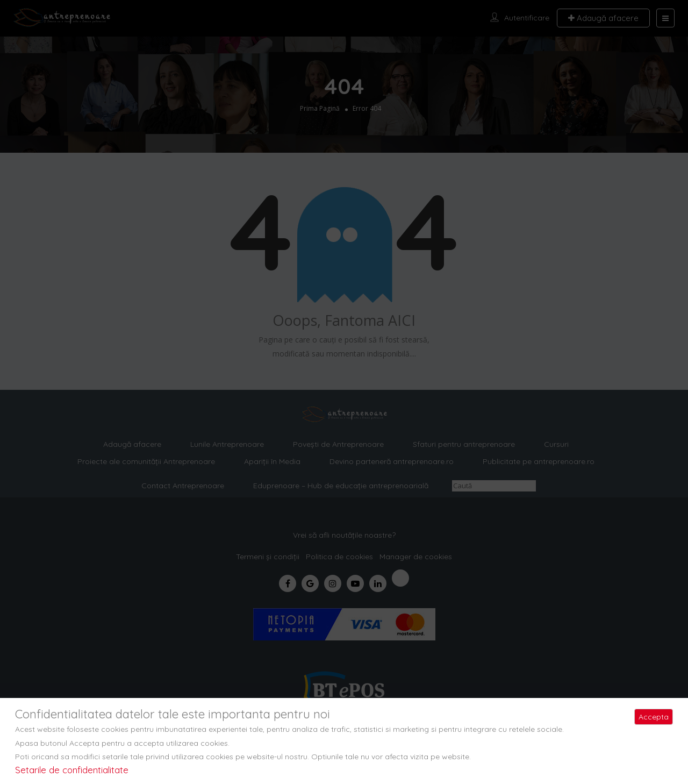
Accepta (654, 717)
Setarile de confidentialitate (72, 770)
